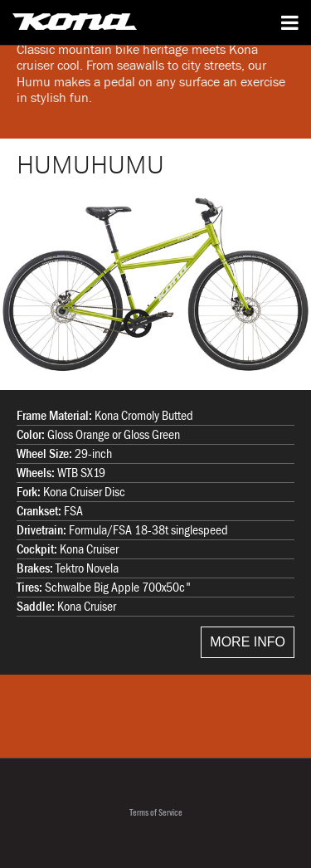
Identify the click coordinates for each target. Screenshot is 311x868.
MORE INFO (248, 642)
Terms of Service (156, 813)
